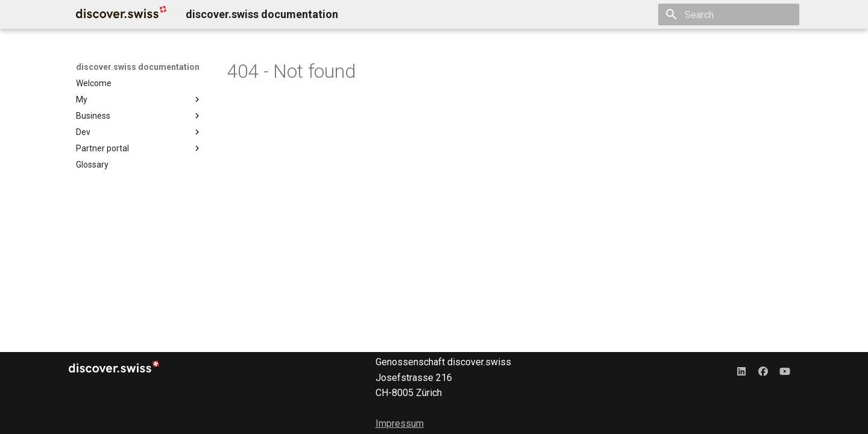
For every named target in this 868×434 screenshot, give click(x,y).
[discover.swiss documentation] (121, 14)
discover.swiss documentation (138, 67)
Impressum (400, 423)
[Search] (729, 14)
